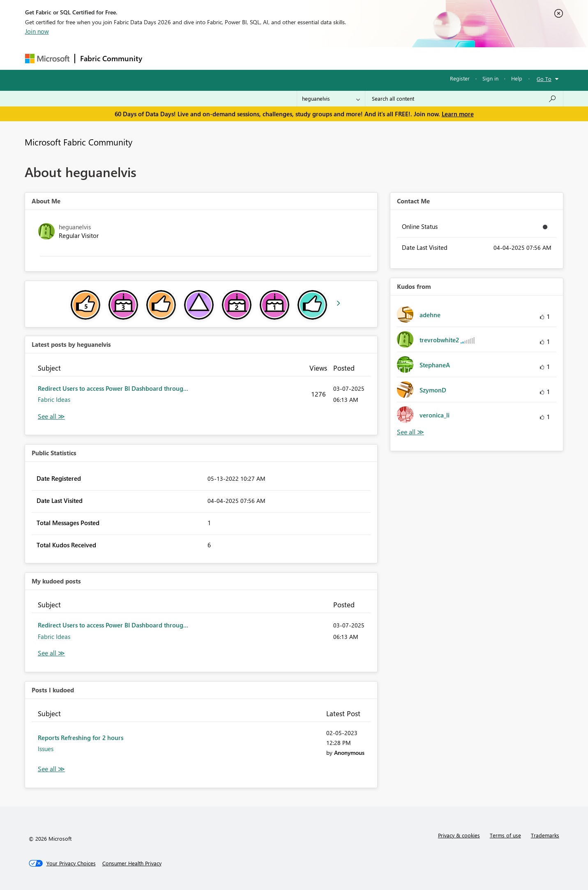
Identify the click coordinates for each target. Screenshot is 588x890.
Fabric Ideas (54, 399)
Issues (46, 749)
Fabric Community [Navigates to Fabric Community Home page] (111, 58)
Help (517, 78)
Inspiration (197, 58)
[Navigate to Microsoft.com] (47, 59)
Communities (267, 58)
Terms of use (505, 835)
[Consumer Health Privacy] (132, 863)
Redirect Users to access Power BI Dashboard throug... (113, 388)
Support (370, 58)
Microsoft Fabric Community (78, 142)
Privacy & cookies (459, 835)
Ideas (231, 58)
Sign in (490, 78)
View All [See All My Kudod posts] (51, 653)
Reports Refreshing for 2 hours (81, 738)
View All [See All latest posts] (51, 416)
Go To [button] (544, 79)
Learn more (458, 114)
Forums (161, 58)
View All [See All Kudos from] (410, 432)
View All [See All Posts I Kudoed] (51, 769)
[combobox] (464, 99)
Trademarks (545, 835)
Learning (336, 58)
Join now (37, 31)
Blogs (304, 58)
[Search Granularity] (331, 99)
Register (460, 78)
